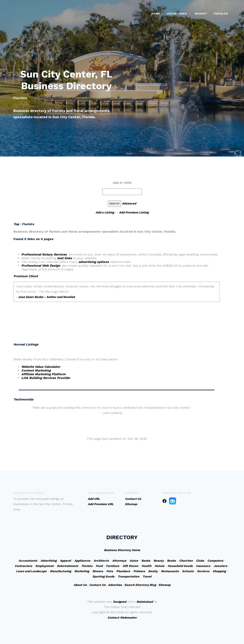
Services (203, 571)
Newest (201, 14)
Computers (215, 561)
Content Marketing (36, 370)
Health (146, 566)
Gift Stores (130, 566)
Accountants (28, 561)
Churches (186, 561)
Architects (101, 561)
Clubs (200, 561)
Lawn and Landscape (31, 571)
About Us (80, 585)
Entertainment (68, 566)
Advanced (129, 203)
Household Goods (180, 566)
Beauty (159, 561)
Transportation (128, 577)
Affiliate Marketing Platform (43, 374)
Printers (139, 571)
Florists (87, 566)
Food (99, 566)
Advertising (177, 14)
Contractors (23, 566)
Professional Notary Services (44, 254)
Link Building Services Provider (46, 378)
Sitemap (164, 585)
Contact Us (97, 585)
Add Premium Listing (134, 212)
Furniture (113, 566)
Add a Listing (105, 212)
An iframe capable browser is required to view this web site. (117, 306)
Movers (98, 571)
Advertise (115, 585)
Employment (45, 566)
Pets (110, 571)
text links (65, 258)
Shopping (219, 571)
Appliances (82, 561)
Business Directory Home (122, 550)
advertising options (94, 262)
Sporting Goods (103, 577)
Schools (188, 571)
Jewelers (220, 566)
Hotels (160, 566)
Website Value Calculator (41, 367)
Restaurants (170, 571)
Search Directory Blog (140, 585)
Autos (134, 561)
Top (16, 224)
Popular (221, 14)
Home (156, 14)
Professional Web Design (41, 266)
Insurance (203, 566)
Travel (147, 577)
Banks (146, 561)
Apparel (66, 561)
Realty (153, 571)
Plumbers (123, 571)
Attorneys (119, 561)
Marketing (82, 571)
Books (171, 561)
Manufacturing (61, 571)
